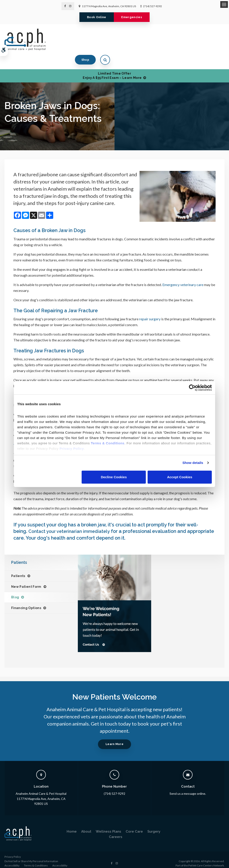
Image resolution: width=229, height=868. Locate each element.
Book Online (94, 17)
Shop (200, 39)
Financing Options (26, 601)
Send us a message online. (188, 786)
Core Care (134, 824)
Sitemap (22, 863)
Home (72, 824)
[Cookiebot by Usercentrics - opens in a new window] (192, 388)
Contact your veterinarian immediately (72, 524)
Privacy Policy (13, 850)
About (86, 824)
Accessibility (12, 858)
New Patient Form (26, 579)
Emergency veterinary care (183, 277)
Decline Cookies (114, 477)
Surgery (154, 824)
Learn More (114, 737)
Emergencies (134, 17)
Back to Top (38, 863)
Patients (18, 569)
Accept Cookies (180, 477)
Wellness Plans (108, 824)
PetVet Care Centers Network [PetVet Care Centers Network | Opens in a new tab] (206, 858)
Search (9, 863)
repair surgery (149, 312)
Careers (116, 830)
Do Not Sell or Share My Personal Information (31, 854)
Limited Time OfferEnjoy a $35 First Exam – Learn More (112, 61)
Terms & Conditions (36, 858)
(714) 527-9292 (153, 6)
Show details (193, 463)
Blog (15, 590)
